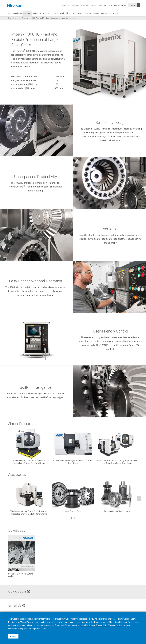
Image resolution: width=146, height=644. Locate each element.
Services (87, 13)
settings (32, 629)
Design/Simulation (14, 13)
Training (96, 13)
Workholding (65, 13)
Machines (27, 13)
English (133, 5)
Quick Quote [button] (19, 591)
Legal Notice (86, 625)
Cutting (17, 18)
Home (10, 18)
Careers (93, 5)
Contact (100, 5)
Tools (56, 13)
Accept (13, 636)
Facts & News (66, 5)
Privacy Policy (102, 625)
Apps (83, 5)
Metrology (37, 13)
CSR (88, 5)
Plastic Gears (77, 13)
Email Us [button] (17, 605)
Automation (47, 13)
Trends (116, 13)
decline (119, 625)
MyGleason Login (110, 5)
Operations (76, 5)
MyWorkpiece (106, 13)
